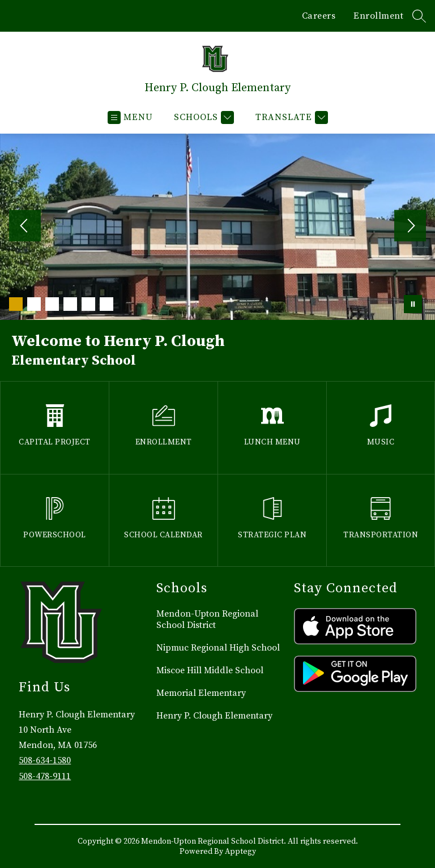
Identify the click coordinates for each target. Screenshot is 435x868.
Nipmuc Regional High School (218, 648)
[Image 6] (106, 304)
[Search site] (419, 16)
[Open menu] (130, 117)
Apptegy (240, 852)
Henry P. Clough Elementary (214, 716)
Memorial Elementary (201, 693)
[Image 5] (88, 304)
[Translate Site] (290, 117)
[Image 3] (52, 304)
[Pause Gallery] (413, 304)
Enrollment (378, 16)
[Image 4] (70, 304)
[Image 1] (16, 304)
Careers (319, 16)
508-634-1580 (45, 760)
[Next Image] (410, 227)
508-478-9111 (45, 776)
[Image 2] (34, 304)
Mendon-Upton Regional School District (207, 619)
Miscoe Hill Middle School (210, 670)
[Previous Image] (25, 227)
